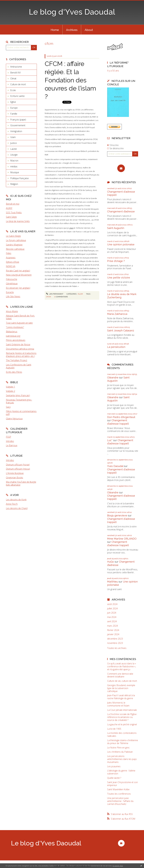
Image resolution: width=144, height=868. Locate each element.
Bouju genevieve (117, 515)
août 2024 (112, 604)
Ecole (13, 90)
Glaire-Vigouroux (14, 419)
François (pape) (18, 120)
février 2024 (113, 630)
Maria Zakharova (117, 314)
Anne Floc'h (12, 504)
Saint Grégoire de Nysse (18, 344)
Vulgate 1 (10, 387)
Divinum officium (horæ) (18, 465)
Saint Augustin (116, 228)
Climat (13, 78)
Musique (15, 172)
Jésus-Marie (12, 311)
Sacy (8, 407)
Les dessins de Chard (17, 508)
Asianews (11, 258)
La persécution (116, 347)
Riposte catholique (15, 249)
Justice (13, 143)
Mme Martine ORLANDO (122, 539)
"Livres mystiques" (15, 327)
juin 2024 (112, 613)
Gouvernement (18, 125)
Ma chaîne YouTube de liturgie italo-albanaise (21, 483)
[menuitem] (55, 30)
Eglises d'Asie (13, 262)
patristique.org (13, 336)
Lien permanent (55, 294)
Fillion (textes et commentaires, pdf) (21, 413)
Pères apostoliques (16, 340)
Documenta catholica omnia (20, 349)
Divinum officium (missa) (18, 469)
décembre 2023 (115, 639)
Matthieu (112, 582)
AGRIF (9, 208)
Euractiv (10, 292)
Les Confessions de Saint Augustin (19, 366)
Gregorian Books (14, 478)
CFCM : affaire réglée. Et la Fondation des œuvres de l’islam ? (70, 80)
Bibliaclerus (12, 332)
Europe (14, 108)
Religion (14, 184)
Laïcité (13, 149)
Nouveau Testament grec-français (19, 401)
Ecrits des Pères (14, 372)
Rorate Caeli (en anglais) (18, 271)
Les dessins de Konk (16, 500)
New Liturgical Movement (19, 275)
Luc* (110, 440)
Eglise (13, 102)
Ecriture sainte (17, 96)
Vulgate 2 (10, 391)
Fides (9, 253)
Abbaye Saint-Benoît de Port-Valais (20, 317)
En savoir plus (118, 866)
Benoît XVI (15, 73)
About (89, 30)
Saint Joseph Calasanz (121, 330)
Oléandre (113, 378)
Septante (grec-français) (18, 395)
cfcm (49, 297)
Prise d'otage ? (116, 261)
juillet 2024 (112, 609)
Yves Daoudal (115, 466)
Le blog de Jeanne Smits (18, 221)
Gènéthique (12, 284)
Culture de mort (18, 84)
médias (14, 166)
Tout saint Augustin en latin (19, 323)
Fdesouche (12, 279)
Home (55, 30)
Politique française (19, 178)
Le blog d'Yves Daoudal (72, 12)
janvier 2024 (113, 634)
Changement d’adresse (121, 211)
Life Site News (13, 296)
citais (71, 228)
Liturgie (14, 155)
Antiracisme (16, 67)
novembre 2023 (115, 643)
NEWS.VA (11, 266)
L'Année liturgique (15, 473)
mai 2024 (112, 617)
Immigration (16, 131)
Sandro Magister (14, 245)
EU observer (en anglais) (18, 288)
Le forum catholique (16, 240)
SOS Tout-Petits (14, 213)
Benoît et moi (13, 204)
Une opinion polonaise (121, 244)
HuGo (111, 562)
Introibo (10, 441)
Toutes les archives (117, 648)
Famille (14, 114)
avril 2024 (112, 621)
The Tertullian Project (17, 360)
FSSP (9, 437)
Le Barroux (12, 445)
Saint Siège (11, 217)
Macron (14, 161)
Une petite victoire (119, 278)
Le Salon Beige (13, 236)
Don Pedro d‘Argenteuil (121, 417)
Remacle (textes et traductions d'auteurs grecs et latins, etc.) (21, 355)
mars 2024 (112, 626)
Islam (13, 137)
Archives (72, 30)
